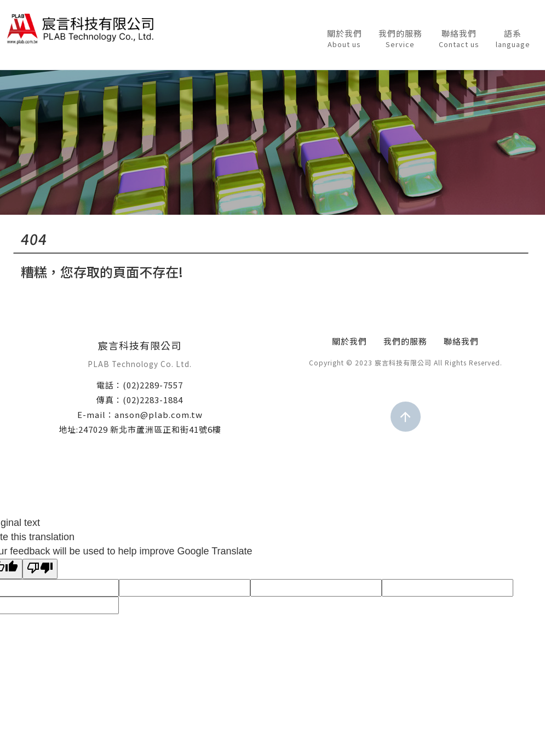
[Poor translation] (40, 569)
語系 (513, 39)
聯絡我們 (459, 39)
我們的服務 (400, 39)
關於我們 (345, 39)
